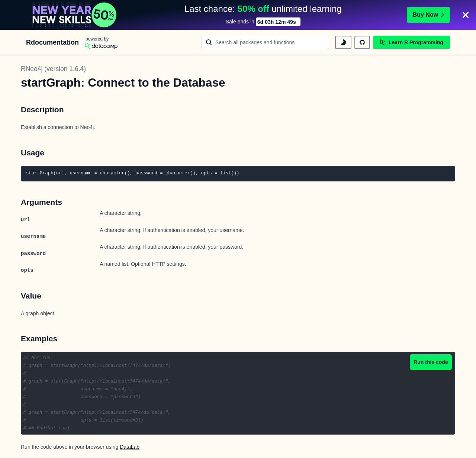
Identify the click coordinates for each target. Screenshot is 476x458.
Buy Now (428, 15)
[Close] (466, 15)
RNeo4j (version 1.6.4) (53, 69)
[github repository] (362, 42)
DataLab (130, 447)
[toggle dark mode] (343, 42)
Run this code (431, 362)
